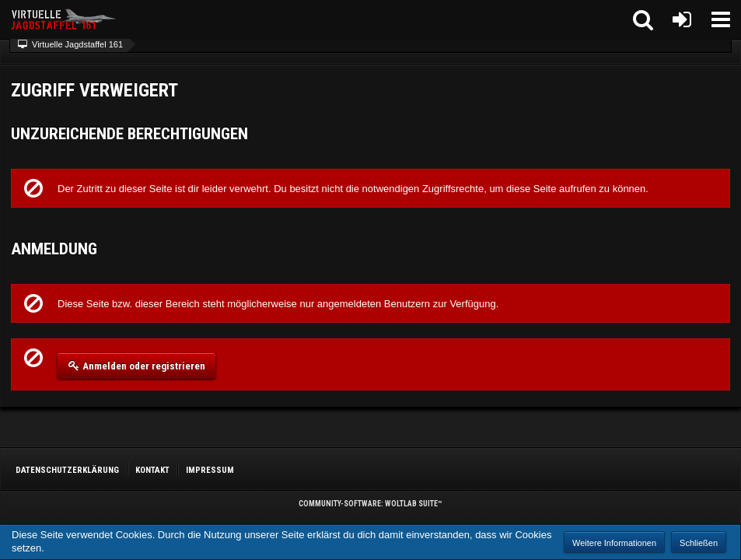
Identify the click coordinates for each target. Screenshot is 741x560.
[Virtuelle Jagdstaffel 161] (66, 19)
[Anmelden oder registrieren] (682, 19)
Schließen (699, 543)
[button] (721, 19)
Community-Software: (370, 504)
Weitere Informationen (614, 543)
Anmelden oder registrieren (136, 366)
